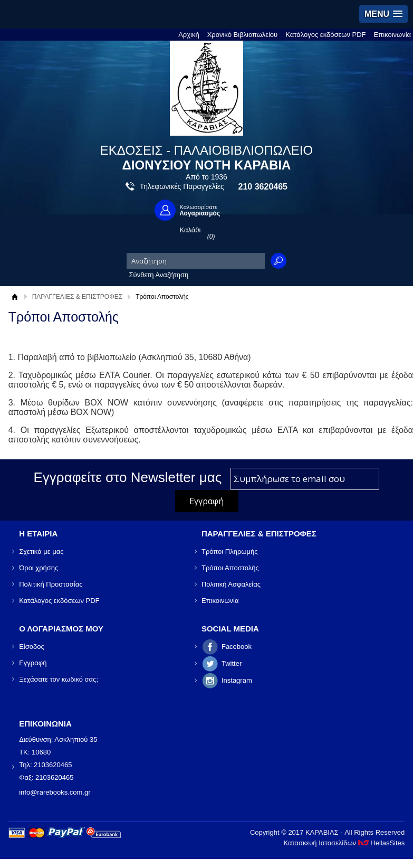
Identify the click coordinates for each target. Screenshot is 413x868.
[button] (383, 14)
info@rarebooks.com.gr (55, 792)
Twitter (232, 663)
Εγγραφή (33, 663)
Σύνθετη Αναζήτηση (159, 275)
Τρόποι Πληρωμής (230, 551)
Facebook (237, 647)
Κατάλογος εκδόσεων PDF (325, 35)
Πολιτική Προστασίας (51, 584)
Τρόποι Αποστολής (230, 568)
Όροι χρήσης (39, 568)
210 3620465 (263, 187)
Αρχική (189, 35)
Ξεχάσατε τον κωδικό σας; (59, 679)
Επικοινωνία (393, 35)
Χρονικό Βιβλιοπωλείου (243, 35)
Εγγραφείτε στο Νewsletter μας (128, 477)
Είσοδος (32, 647)
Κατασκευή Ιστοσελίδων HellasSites (344, 843)
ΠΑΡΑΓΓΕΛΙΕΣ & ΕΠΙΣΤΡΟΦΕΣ (78, 297)
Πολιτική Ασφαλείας (231, 584)
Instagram (237, 680)
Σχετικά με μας (41, 551)
